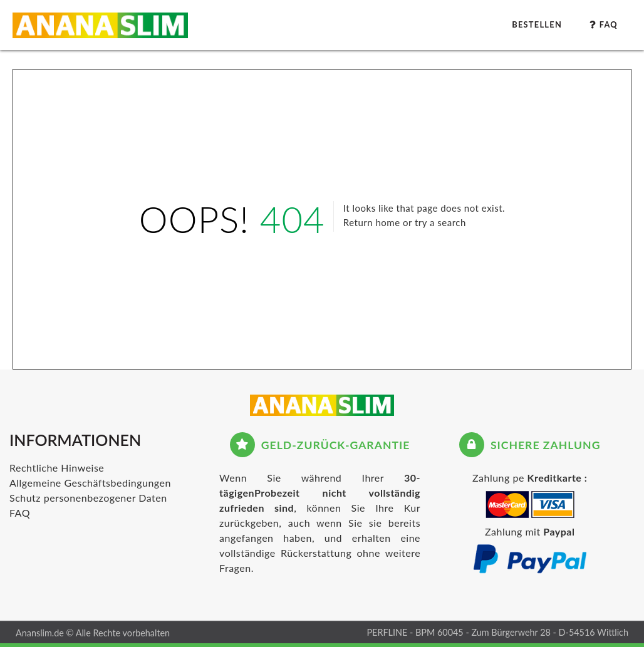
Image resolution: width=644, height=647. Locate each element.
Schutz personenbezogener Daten (88, 498)
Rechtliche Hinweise (57, 468)
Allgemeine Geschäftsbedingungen (90, 483)
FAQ (20, 513)
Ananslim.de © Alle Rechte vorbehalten (93, 633)
